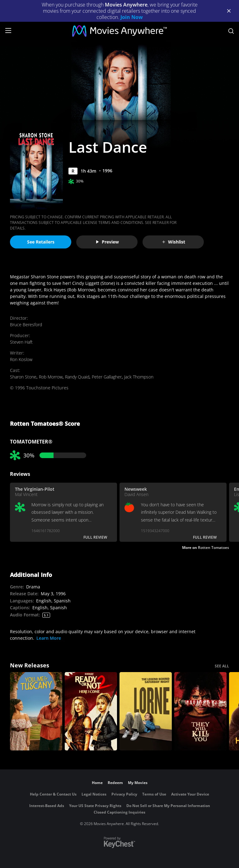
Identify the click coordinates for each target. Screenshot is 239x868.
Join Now (132, 17)
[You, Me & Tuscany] (36, 711)
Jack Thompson (139, 377)
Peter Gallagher (107, 377)
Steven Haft (21, 342)
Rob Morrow (51, 377)
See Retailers (41, 242)
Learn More (49, 638)
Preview (107, 242)
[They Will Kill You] (200, 711)
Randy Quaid (77, 377)
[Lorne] (146, 711)
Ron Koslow (21, 359)
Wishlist (173, 242)
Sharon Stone (23, 377)
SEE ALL (222, 666)
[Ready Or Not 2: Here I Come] (91, 711)
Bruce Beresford (26, 325)
